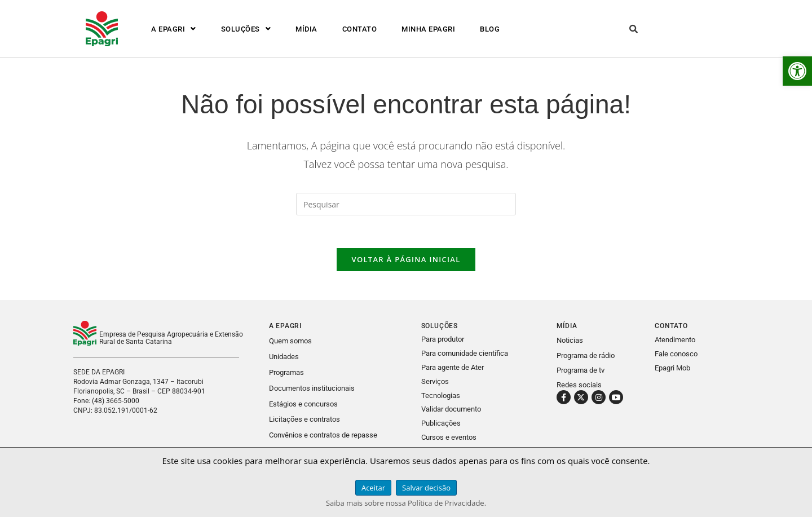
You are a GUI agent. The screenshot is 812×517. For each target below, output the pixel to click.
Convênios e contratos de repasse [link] (323, 434)
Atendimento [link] (675, 341)
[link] (797, 71)
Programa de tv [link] (581, 371)
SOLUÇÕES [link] (246, 29)
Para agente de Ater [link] (453, 368)
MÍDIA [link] (306, 29)
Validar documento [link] (451, 408)
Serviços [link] (435, 381)
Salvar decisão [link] (426, 488)
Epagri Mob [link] (672, 370)
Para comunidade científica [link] (465, 354)
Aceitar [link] (373, 488)
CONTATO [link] (360, 29)
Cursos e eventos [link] (449, 436)
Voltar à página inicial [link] (406, 261)
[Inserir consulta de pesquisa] (406, 204)
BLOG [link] (490, 29)
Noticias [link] (570, 342)
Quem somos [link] (290, 343)
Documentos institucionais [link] (312, 388)
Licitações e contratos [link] (304, 419)
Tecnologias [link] (441, 395)
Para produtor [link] (443, 341)
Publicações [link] (441, 422)
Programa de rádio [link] (586, 357)
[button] (174, 29)
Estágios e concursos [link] (303, 403)
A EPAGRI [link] (174, 29)
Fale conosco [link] (676, 355)
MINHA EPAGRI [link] (428, 29)
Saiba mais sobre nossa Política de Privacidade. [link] (406, 503)
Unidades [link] (284, 358)
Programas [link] (286, 373)
